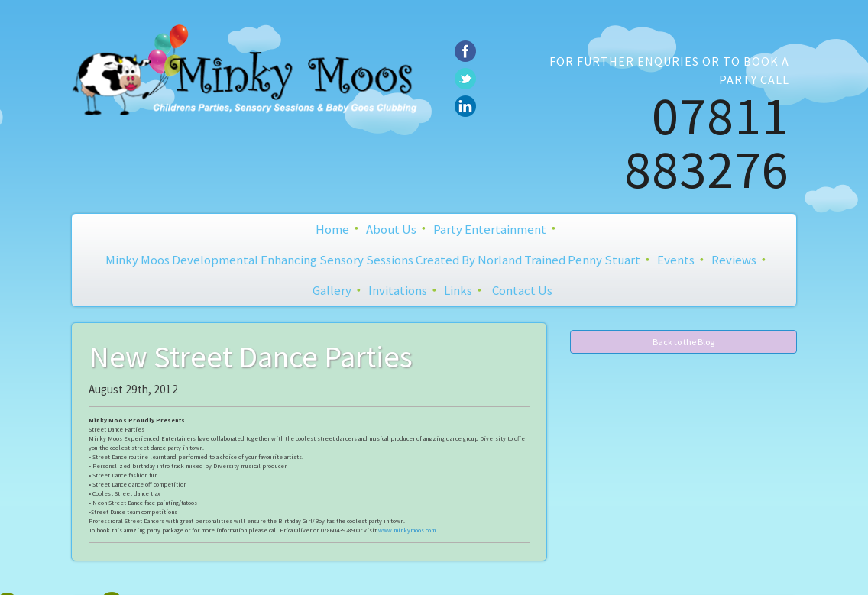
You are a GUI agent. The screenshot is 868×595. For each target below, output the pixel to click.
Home (332, 229)
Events (676, 260)
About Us (391, 229)
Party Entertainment (490, 229)
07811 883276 (707, 142)
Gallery (332, 290)
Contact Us (522, 290)
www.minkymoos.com (407, 530)
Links (458, 290)
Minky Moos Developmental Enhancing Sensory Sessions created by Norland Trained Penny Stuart (373, 260)
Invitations (398, 290)
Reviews (734, 260)
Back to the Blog (683, 342)
